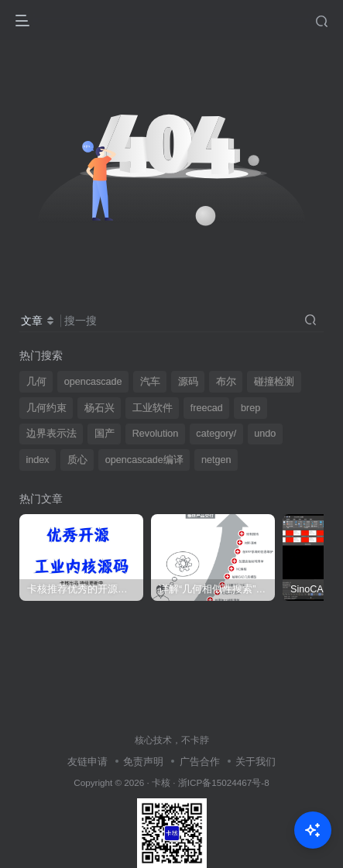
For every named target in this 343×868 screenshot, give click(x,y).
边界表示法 (51, 434)
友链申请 (87, 762)
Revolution (156, 434)
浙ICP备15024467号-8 (224, 782)
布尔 (226, 382)
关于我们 (256, 762)
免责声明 (143, 762)
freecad (207, 408)
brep (250, 408)
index (38, 460)
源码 (188, 382)
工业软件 (153, 408)
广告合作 (200, 762)
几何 (36, 382)
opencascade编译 (144, 460)
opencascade (93, 382)
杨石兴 (99, 408)
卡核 (161, 782)
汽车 (150, 382)
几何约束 (46, 408)
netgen (216, 460)
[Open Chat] (313, 830)
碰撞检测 (274, 382)
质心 (77, 460)
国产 (105, 434)
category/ (216, 434)
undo (265, 434)
